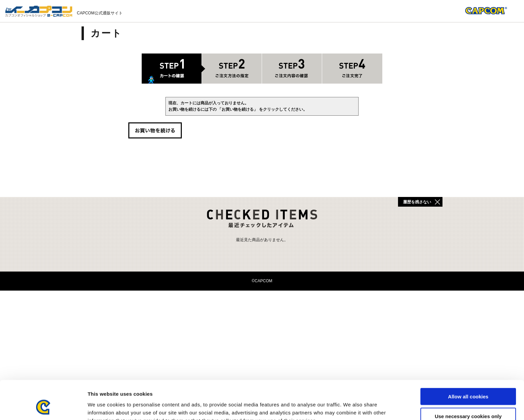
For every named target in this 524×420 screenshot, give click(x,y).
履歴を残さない (417, 202)
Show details (351, 407)
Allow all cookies (468, 361)
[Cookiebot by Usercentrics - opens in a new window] (43, 407)
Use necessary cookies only (468, 381)
